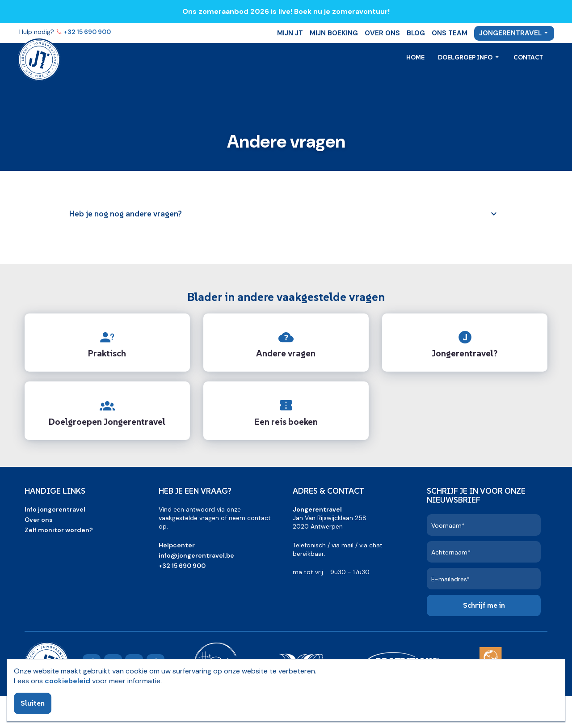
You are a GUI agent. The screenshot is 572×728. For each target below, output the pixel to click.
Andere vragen (286, 353)
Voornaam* (448, 525)
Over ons (382, 33)
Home (415, 57)
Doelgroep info (466, 57)
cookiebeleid (67, 681)
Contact (528, 57)
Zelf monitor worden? (59, 530)
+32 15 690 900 (88, 32)
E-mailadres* (450, 579)
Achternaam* (451, 552)
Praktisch (107, 353)
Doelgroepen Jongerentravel (107, 422)
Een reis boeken (286, 422)
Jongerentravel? (465, 353)
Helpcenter (177, 545)
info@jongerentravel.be (196, 555)
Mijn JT (290, 33)
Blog (416, 33)
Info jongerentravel (55, 509)
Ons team (450, 33)
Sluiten (33, 703)
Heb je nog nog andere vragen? (126, 214)
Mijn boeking (334, 33)
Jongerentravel (510, 33)
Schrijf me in (484, 605)
